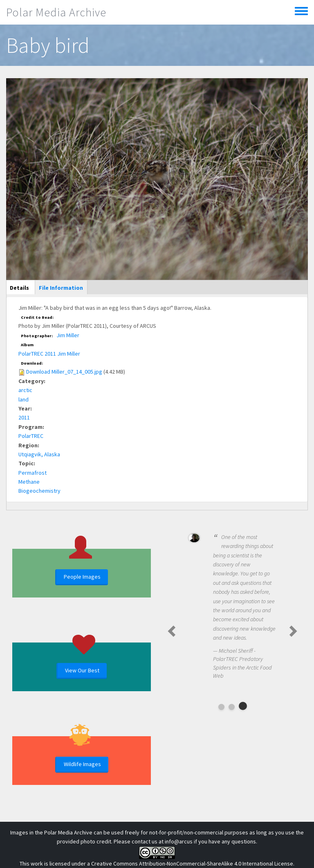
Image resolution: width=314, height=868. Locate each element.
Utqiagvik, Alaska (39, 454)
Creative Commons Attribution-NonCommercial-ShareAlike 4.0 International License (192, 863)
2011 (24, 417)
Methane (29, 482)
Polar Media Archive (56, 12)
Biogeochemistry (39, 491)
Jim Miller (68, 335)
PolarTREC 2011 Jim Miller (49, 354)
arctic (25, 390)
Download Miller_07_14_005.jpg (64, 372)
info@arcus (179, 841)
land (24, 399)
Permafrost (33, 473)
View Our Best (82, 670)
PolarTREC (31, 436)
